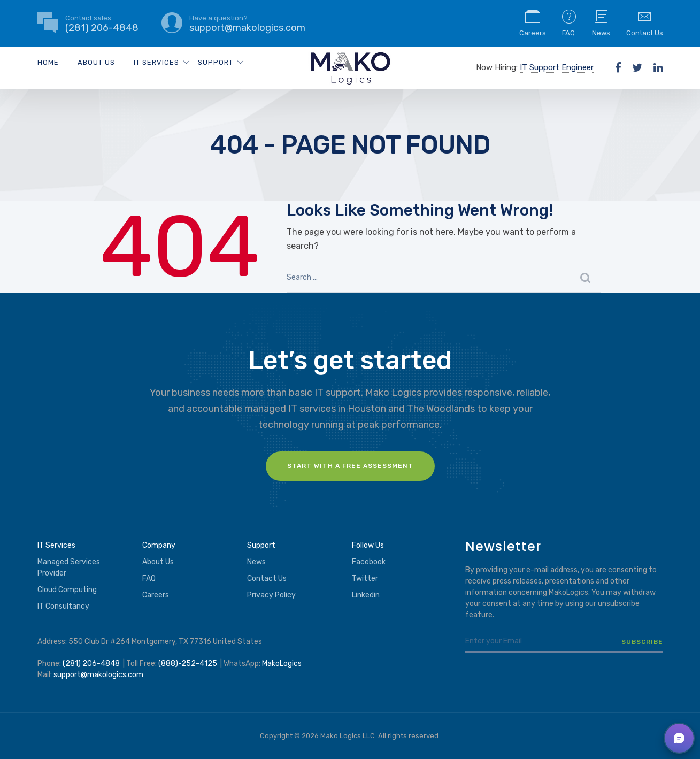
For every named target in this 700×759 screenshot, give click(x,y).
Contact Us (645, 22)
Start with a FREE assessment (350, 466)
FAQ (569, 22)
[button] (679, 738)
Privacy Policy (271, 595)
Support (216, 62)
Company (159, 545)
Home (48, 62)
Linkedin (366, 595)
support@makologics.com (98, 675)
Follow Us (368, 545)
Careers (533, 22)
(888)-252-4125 (188, 664)
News (601, 22)
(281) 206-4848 (91, 664)
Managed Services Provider (69, 568)
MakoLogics (282, 664)
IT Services (156, 62)
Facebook (369, 562)
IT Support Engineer (557, 67)
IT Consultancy (63, 606)
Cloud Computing (67, 590)
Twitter (365, 578)
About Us (96, 62)
